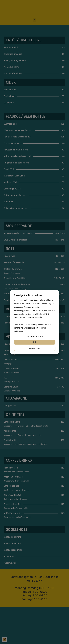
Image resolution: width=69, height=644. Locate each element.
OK (34, 342)
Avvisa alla (35, 348)
